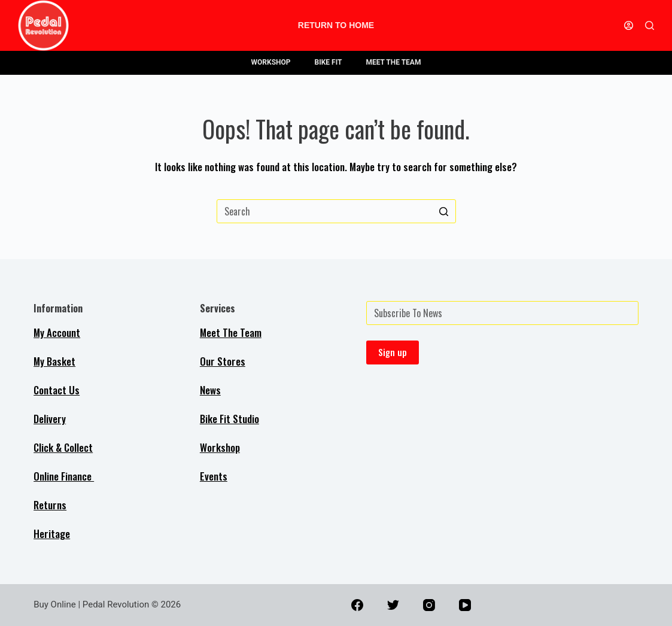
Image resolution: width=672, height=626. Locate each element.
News (210, 390)
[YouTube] (465, 605)
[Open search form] (650, 25)
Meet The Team (231, 332)
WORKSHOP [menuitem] (271, 62)
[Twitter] (393, 605)
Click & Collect (63, 447)
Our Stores (223, 361)
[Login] (629, 25)
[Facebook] (357, 605)
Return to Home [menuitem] (336, 25)
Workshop (220, 447)
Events (214, 476)
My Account (57, 332)
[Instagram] (429, 605)
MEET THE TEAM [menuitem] (393, 62)
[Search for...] (336, 211)
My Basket (54, 361)
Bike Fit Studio (229, 419)
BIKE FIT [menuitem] (329, 62)
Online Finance (64, 476)
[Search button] (444, 211)
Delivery (50, 419)
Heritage (52, 534)
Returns (50, 505)
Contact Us (57, 390)
